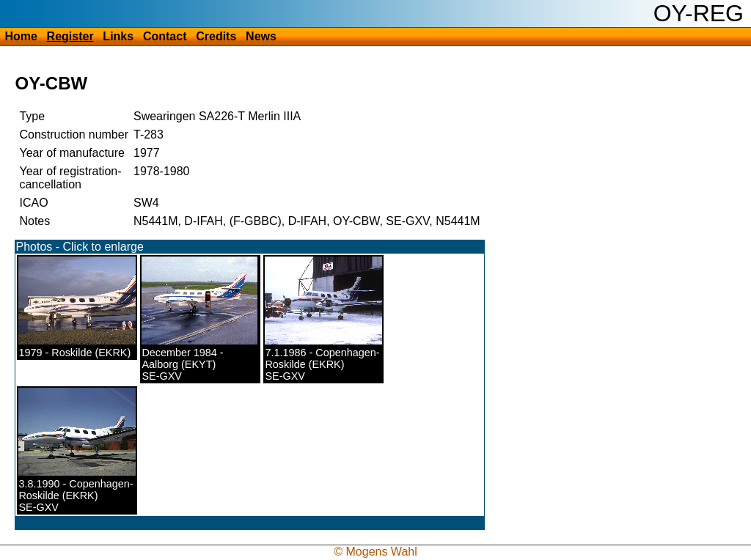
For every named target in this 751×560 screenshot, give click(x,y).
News (261, 36)
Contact (165, 36)
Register (70, 36)
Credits (216, 36)
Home (21, 36)
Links (118, 36)
